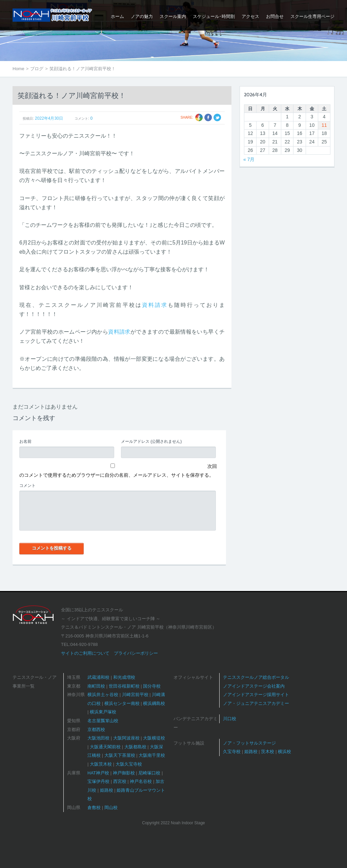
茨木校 (268, 752)
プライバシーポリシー (136, 653)
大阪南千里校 (152, 755)
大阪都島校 (135, 747)
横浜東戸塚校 (103, 712)
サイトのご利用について (85, 653)
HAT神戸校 (98, 773)
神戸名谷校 (141, 781)
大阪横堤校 (154, 738)
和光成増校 (124, 677)
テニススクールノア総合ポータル (256, 677)
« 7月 (249, 159)
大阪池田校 (98, 738)
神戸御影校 (124, 773)
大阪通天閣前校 (105, 747)
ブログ (37, 69)
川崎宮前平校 (135, 695)
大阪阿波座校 (126, 738)
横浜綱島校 (154, 703)
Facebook (208, 117)
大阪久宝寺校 (129, 764)
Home (18, 69)
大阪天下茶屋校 (120, 755)
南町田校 (96, 686)
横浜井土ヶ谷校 (103, 695)
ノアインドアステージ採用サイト (256, 695)
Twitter (217, 117)
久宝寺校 (232, 752)
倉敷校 (94, 807)
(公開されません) (151, 441)
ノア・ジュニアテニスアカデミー (256, 703)
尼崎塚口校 (149, 773)
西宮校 (120, 781)
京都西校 (96, 729)
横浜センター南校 (122, 703)
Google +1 (199, 117)
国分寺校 (152, 686)
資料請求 (155, 305)
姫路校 (107, 790)
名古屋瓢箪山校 (103, 721)
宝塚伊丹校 (98, 781)
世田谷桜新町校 (124, 686)
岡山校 (111, 807)
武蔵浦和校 (98, 677)
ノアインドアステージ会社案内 (254, 686)
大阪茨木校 (101, 764)
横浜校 (284, 752)
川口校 (230, 719)
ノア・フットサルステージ (249, 743)
